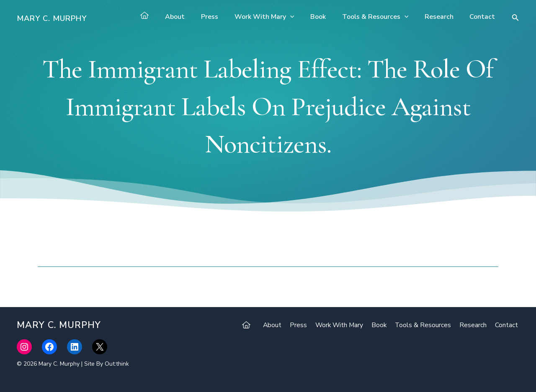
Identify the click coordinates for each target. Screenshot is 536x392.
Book (328, 17)
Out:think (117, 364)
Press (225, 17)
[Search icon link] (515, 19)
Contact (484, 17)
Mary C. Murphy (52, 18)
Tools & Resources (382, 17)
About (193, 17)
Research (443, 17)
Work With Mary (277, 17)
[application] (303, 17)
